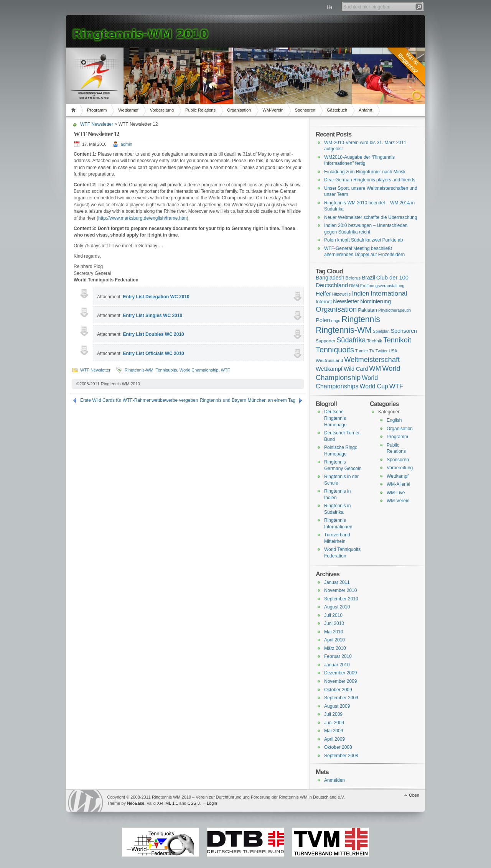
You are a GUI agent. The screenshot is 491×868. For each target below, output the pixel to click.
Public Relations (200, 110)
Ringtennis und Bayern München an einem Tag (248, 400)
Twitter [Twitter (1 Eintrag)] (381, 351)
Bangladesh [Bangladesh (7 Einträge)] (330, 278)
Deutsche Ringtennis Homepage (335, 418)
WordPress (86, 801)
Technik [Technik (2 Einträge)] (375, 341)
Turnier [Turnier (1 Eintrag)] (362, 351)
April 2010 (334, 640)
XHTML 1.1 (167, 803)
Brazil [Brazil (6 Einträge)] (368, 278)
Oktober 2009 (338, 690)
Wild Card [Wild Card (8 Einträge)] (356, 369)
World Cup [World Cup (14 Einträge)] (374, 386)
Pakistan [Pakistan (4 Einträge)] (367, 310)
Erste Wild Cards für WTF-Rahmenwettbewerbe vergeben (139, 400)
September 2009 (341, 698)
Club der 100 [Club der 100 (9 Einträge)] (392, 278)
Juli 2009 (333, 714)
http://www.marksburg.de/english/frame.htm (143, 218)
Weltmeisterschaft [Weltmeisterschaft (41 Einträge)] (372, 359)
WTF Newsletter (97, 124)
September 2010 (341, 599)
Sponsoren (305, 110)
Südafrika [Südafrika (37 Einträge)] (351, 340)
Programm (97, 110)
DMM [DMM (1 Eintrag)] (354, 286)
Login (212, 803)
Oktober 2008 (338, 747)
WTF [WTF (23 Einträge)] (396, 386)
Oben (414, 795)
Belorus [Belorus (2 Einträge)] (353, 278)
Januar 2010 (337, 665)
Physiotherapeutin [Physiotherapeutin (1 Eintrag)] (395, 310)
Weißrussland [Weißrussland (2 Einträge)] (329, 360)
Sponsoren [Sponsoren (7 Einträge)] (404, 331)
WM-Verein (273, 110)
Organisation (239, 110)
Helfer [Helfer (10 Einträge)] (323, 293)
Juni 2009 (334, 723)
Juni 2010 (334, 623)
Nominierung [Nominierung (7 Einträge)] (376, 301)
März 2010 (335, 648)
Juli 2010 (333, 615)
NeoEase (136, 803)
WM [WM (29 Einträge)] (375, 368)
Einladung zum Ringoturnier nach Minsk (365, 172)
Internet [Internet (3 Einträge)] (324, 302)
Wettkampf (128, 110)
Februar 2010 (338, 656)
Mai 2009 (334, 731)
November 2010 (340, 590)
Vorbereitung (162, 110)
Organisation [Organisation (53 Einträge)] (336, 309)
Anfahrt (365, 110)
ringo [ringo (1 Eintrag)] (336, 321)
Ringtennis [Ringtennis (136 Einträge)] (361, 319)
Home (75, 110)
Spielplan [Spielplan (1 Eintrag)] (381, 331)
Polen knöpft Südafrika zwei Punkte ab (363, 240)
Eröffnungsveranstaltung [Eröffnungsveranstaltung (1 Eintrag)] (382, 286)
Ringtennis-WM (139, 370)
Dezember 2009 (340, 673)
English (394, 420)
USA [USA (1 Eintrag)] (393, 351)
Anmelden (334, 780)
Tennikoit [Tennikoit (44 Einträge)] (397, 340)
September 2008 (341, 756)
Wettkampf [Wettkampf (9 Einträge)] (329, 369)
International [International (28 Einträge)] (389, 293)
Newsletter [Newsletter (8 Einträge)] (346, 301)
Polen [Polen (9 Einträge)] (323, 320)
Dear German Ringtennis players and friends (370, 180)
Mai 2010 (334, 632)
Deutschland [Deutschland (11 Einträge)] (332, 285)
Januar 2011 (337, 582)
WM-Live (396, 493)
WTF (226, 370)
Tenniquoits (166, 370)
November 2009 (340, 681)
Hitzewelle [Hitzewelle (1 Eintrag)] (342, 294)
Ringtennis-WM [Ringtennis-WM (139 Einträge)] (344, 330)
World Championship (199, 370)
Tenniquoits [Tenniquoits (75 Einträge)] (335, 350)
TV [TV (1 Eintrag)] (372, 351)
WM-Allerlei (398, 484)
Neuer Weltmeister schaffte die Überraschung (371, 217)
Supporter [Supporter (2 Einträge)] (325, 341)
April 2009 (334, 739)
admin (127, 144)
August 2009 (337, 706)
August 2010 (337, 607)
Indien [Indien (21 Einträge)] (360, 293)
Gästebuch (337, 110)
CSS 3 (194, 803)
